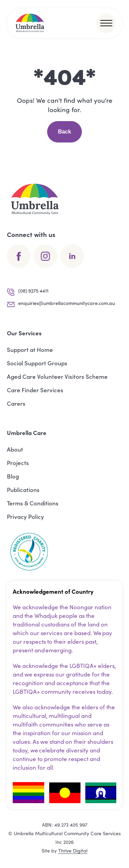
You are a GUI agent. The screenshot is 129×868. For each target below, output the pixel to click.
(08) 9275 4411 (28, 292)
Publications (23, 490)
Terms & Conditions (33, 503)
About (15, 449)
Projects (18, 463)
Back (64, 132)
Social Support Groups (37, 363)
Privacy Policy (25, 516)
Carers (16, 403)
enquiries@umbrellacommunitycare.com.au (61, 304)
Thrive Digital (73, 851)
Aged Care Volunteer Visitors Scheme (57, 376)
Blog (13, 476)
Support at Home (30, 349)
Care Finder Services (35, 390)
